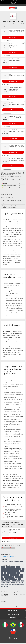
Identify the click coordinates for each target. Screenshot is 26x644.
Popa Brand (3, 567)
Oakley (7, 583)
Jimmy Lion (3, 583)
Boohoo (8, 571)
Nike (9, 561)
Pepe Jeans (17, 571)
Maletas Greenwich (8, 581)
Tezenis (8, 575)
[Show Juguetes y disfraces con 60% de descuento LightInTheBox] (13, 81)
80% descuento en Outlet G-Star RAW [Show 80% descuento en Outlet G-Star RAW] (13, 507)
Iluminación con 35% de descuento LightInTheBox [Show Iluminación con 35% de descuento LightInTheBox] (16, 117)
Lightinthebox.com (7, 203)
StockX (18, 573)
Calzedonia (15, 579)
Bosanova (9, 573)
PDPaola (17, 583)
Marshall (21, 575)
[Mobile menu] (3, 8)
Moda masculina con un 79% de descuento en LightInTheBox (11, 180)
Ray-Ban (22, 581)
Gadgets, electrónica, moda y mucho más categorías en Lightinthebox (13, 207)
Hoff (2, 577)
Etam (20, 569)
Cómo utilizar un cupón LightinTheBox (12, 200)
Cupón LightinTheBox (8, 197)
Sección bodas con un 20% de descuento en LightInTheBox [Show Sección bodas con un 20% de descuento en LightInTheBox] (17, 31)
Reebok (15, 561)
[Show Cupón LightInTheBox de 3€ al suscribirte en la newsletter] (13, 166)
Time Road (14, 581)
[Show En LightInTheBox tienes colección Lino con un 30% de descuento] (13, 138)
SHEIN (6, 561)
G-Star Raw (22, 571)
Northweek (18, 581)
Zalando (3, 561)
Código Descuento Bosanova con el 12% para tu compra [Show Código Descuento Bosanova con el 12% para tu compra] (14, 517)
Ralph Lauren (13, 567)
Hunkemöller (12, 571)
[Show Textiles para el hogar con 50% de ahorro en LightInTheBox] (13, 96)
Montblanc (17, 575)
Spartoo (3, 584)
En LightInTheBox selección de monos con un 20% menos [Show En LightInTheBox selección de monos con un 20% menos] (17, 146)
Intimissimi (8, 567)
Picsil (15, 573)
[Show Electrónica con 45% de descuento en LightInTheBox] (13, 110)
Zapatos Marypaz (15, 584)
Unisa (5, 573)
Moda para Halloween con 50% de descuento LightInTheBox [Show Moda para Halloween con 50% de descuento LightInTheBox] (16, 531)
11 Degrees (21, 577)
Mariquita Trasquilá (10, 569)
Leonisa (3, 579)
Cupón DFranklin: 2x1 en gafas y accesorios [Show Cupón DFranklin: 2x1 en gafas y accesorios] (12, 513)
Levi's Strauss (4, 571)
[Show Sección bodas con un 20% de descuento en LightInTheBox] (13, 37)
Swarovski (7, 579)
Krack (6, 586)
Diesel (23, 569)
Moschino (12, 577)
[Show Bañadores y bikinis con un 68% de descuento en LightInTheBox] (13, 67)
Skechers (3, 586)
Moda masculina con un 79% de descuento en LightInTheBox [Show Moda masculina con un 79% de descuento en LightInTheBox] (17, 45)
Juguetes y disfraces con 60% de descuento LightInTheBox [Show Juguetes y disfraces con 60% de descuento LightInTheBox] (17, 75)
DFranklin (11, 579)
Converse (19, 561)
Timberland (17, 569)
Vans (22, 561)
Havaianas (9, 584)
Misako (2, 581)
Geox (6, 584)
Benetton (8, 577)
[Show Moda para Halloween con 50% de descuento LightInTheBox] (13, 538)
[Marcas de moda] (11, 606)
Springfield (17, 577)
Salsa (2, 573)
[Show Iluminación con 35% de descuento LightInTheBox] (13, 123)
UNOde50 (20, 579)
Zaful (5, 577)
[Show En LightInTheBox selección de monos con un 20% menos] (13, 152)
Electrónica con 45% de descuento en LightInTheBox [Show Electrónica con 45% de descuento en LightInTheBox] (17, 104)
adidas (12, 561)
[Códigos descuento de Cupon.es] (2, 606)
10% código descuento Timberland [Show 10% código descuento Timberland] (13, 504)
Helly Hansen (3, 575)
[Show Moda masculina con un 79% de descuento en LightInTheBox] (13, 52)
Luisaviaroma (12, 575)
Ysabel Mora (18, 567)
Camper (21, 583)
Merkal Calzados (21, 584)
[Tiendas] (5, 606)
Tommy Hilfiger (4, 569)
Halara (12, 573)
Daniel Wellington (12, 583)
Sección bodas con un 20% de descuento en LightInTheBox (11, 177)
